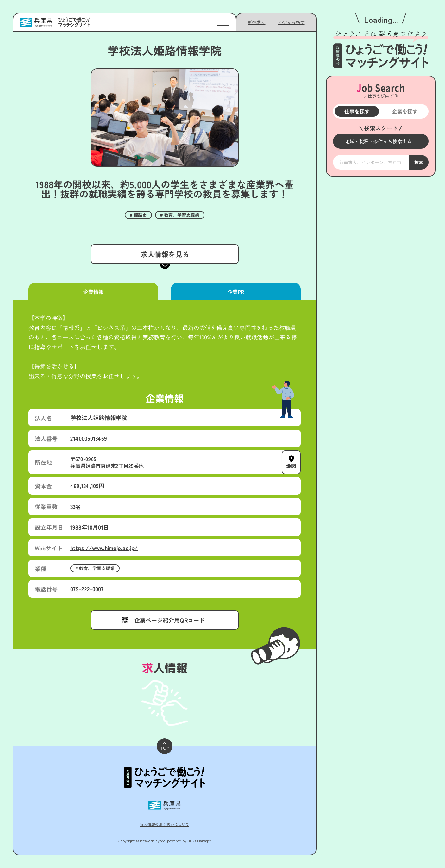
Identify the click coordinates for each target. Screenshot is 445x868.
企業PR (236, 292)
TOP (165, 747)
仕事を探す (357, 111)
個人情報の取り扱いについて (165, 824)
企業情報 (93, 292)
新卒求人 (257, 22)
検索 (418, 162)
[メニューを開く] (381, 141)
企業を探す (404, 111)
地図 (291, 466)
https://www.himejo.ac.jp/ (104, 548)
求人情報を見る (165, 254)
